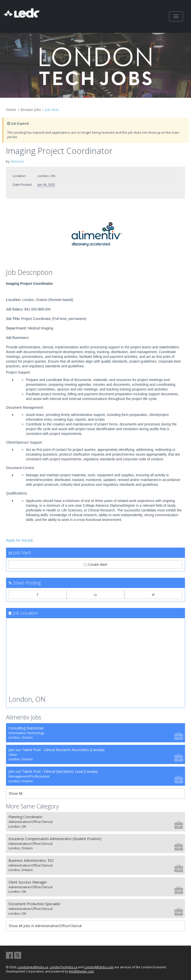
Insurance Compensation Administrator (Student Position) (96, 843)
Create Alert (96, 564)
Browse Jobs (31, 110)
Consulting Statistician (96, 733)
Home (11, 110)
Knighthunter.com (82, 971)
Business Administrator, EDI (96, 865)
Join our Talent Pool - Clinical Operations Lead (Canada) (96, 776)
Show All (16, 793)
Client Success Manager (96, 887)
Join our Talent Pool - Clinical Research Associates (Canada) (96, 754)
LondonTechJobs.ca (63, 967)
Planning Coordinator (96, 822)
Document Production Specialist (96, 909)
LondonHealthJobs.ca (33, 967)
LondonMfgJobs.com (99, 967)
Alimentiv (17, 161)
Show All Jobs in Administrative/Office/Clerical (45, 926)
